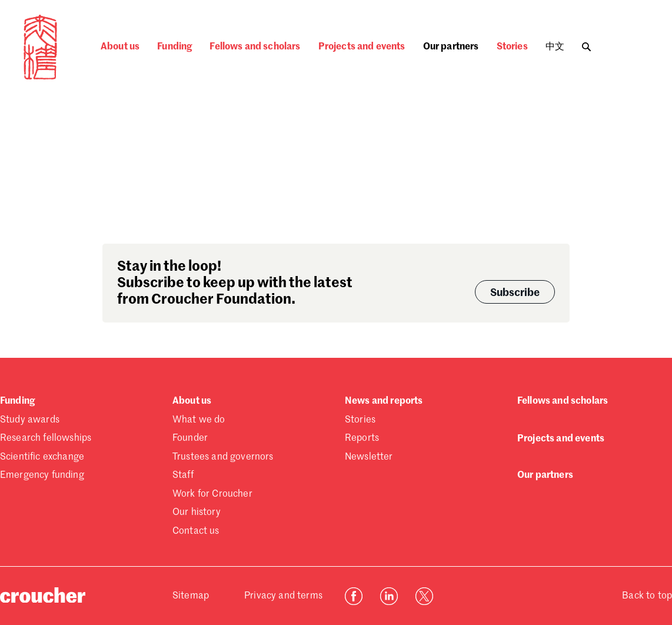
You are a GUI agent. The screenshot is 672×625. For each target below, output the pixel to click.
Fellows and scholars (255, 47)
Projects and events (362, 47)
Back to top (647, 596)
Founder (190, 438)
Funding (174, 47)
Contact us (196, 531)
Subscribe (515, 293)
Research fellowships (46, 438)
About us (120, 47)
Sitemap (191, 596)
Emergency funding (42, 476)
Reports (362, 438)
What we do (199, 420)
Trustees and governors (223, 457)
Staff (183, 476)
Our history (197, 513)
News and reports (384, 401)
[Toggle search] (586, 44)
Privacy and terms (283, 596)
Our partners (451, 47)
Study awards (30, 420)
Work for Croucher (212, 494)
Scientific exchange (42, 457)
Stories (512, 47)
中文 (555, 47)
